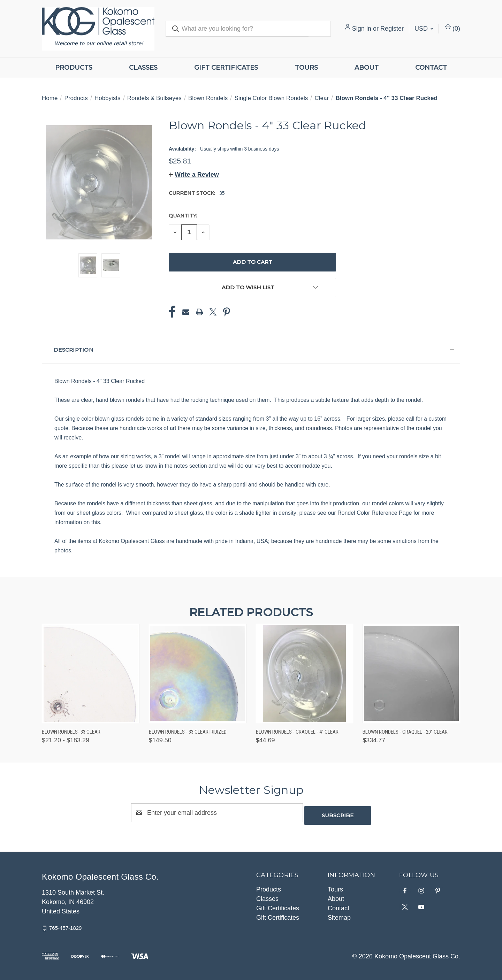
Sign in (362, 29)
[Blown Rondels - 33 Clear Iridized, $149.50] (198, 673)
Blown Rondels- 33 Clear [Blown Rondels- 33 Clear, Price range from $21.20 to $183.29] (71, 732)
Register (392, 29)
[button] (194, 175)
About (367, 68)
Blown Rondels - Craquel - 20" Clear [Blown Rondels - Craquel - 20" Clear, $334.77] (405, 732)
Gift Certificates (226, 68)
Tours (306, 68)
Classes (143, 68)
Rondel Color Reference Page (375, 513)
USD (424, 29)
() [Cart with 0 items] (453, 28)
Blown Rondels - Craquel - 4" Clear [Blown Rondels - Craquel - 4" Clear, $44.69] (297, 732)
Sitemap (339, 915)
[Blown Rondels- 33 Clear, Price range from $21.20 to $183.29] (91, 673)
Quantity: (183, 216)
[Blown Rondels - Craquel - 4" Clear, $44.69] (305, 673)
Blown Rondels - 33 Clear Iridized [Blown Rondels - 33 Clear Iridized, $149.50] (188, 732)
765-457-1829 (65, 925)
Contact (431, 68)
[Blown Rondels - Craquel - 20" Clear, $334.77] (411, 673)
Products (74, 68)
